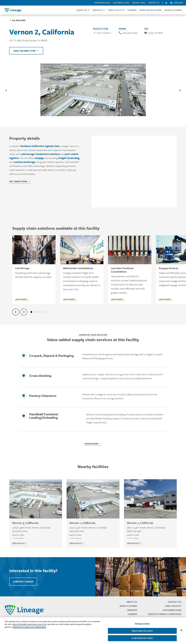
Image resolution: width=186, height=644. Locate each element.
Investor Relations (151, 10)
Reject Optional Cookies (142, 631)
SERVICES (97, 10)
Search (166, 3)
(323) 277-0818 (155, 33)
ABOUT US (82, 10)
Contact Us (154, 3)
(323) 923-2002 (130, 33)
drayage (39, 158)
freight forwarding (69, 158)
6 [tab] (46, 312)
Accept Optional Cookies (142, 638)
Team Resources (102, 3)
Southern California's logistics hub (40, 146)
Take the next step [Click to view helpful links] (25, 51)
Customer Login (121, 3)
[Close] (181, 630)
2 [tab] (34, 312)
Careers (132, 614)
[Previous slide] (6, 90)
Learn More (21, 299)
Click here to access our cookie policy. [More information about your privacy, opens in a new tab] (29, 627)
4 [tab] (40, 312)
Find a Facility (173, 606)
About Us (132, 602)
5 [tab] (43, 312)
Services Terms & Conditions (165, 614)
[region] (93, 631)
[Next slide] (180, 90)
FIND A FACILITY (116, 10)
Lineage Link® (139, 3)
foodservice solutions (48, 154)
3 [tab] (37, 312)
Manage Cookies (142, 624)
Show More (91, 444)
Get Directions (18, 181)
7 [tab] (48, 312)
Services (132, 610)
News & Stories (173, 10)
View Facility (19, 543)
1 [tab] (31, 312)
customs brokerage (24, 162)
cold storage (28, 154)
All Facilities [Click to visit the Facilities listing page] (19, 20)
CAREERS (132, 10)
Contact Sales (23, 582)
